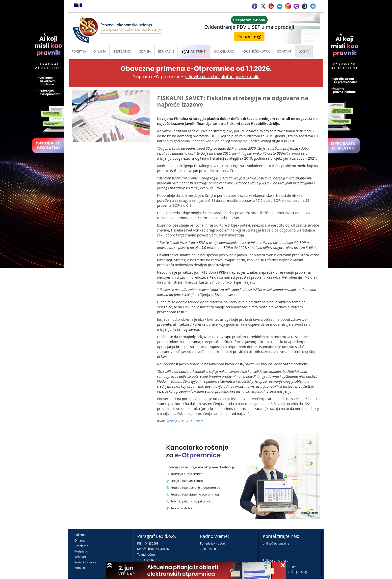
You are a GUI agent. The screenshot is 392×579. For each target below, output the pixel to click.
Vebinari (80, 557)
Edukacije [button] (166, 51)
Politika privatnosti (276, 561)
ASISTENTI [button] (194, 51)
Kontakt (80, 568)
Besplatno (122, 51)
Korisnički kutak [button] (256, 51)
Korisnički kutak (85, 562)
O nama (100, 51)
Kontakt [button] (284, 51)
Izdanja (145, 51)
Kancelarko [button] (224, 51)
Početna (79, 51)
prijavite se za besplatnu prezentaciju (222, 77)
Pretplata (81, 551)
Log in (304, 51)
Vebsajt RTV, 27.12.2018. (185, 421)
